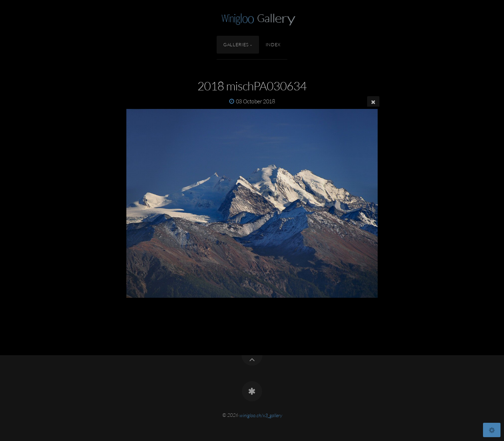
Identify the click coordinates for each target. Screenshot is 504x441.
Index (273, 44)
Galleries (236, 44)
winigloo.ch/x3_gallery (261, 415)
